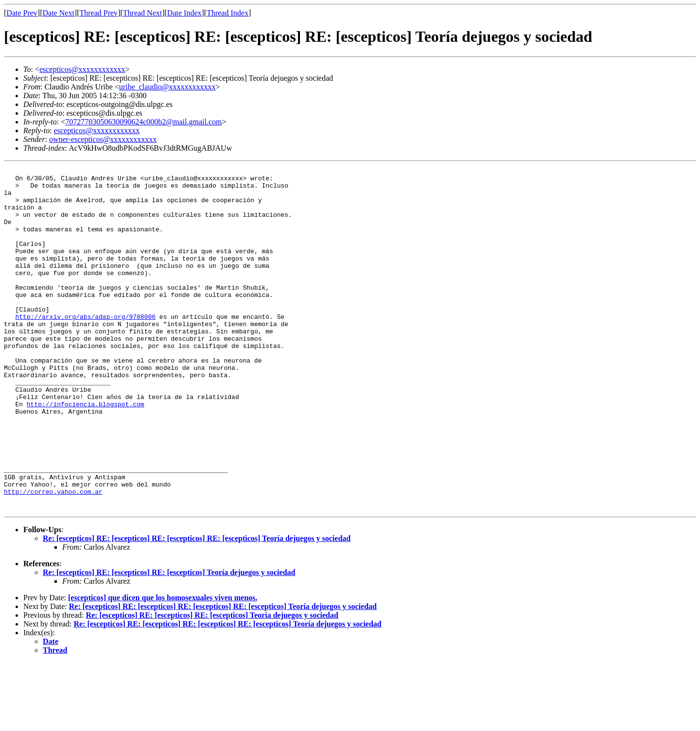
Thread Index (227, 13)
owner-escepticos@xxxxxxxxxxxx (103, 139)
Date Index (184, 13)
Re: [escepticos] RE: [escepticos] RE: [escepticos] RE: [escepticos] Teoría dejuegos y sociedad (197, 607)
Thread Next (142, 13)
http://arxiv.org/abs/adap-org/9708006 (85, 347)
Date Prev (22, 13)
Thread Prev (98, 13)
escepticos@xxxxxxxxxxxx (82, 69)
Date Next (59, 13)
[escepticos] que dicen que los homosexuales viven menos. (163, 666)
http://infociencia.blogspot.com (86, 452)
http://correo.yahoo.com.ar (53, 557)
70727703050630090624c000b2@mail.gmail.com (143, 122)
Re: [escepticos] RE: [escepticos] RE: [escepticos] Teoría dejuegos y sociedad (169, 641)
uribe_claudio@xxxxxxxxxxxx (167, 87)
